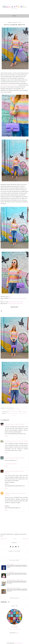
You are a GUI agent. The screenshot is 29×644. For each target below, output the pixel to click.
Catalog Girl (10, 572)
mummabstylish (9, 441)
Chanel (15, 413)
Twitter (25, 408)
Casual (10, 413)
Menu (14, 16)
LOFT (20, 413)
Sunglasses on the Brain (13, 588)
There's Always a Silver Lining (15, 580)
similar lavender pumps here (16, 302)
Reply (6, 436)
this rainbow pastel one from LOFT (10, 85)
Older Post (26, 539)
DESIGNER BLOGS (18, 643)
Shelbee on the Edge (10, 493)
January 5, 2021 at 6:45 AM (17, 424)
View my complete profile (15, 629)
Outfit (24, 413)
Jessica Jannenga (9, 471)
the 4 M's (7, 424)
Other (19, 410)
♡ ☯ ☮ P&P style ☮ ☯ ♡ (11, 464)
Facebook (18, 408)
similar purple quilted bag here (15, 303)
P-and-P (7, 458)
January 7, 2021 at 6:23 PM (17, 458)
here (10, 297)
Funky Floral (10, 564)
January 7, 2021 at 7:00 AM (20, 441)
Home (15, 539)
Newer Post (4, 539)
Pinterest (12, 410)
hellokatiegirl (14, 627)
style (14, 415)
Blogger (17, 633)
